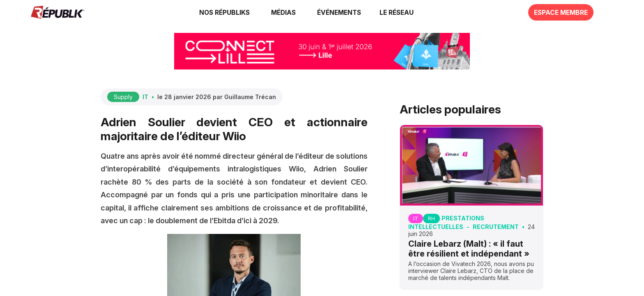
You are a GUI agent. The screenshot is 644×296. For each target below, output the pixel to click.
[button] (339, 12)
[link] (226, 12)
